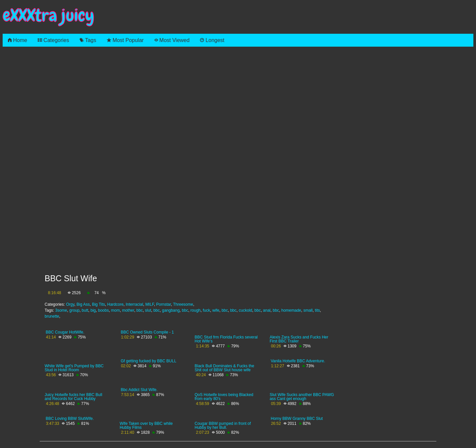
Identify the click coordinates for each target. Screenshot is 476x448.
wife (216, 310)
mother (128, 310)
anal (267, 310)
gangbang (171, 310)
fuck (206, 310)
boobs (103, 310)
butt (85, 310)
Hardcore (115, 304)
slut (148, 310)
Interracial (134, 304)
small (308, 310)
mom (116, 310)
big (93, 310)
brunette (52, 316)
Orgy (70, 304)
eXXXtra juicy (48, 15)
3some (61, 310)
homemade (291, 310)
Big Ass (83, 304)
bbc (140, 310)
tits (317, 310)
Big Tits (98, 304)
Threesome (183, 304)
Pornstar (163, 304)
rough (196, 310)
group (75, 310)
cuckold (245, 310)
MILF (150, 304)
